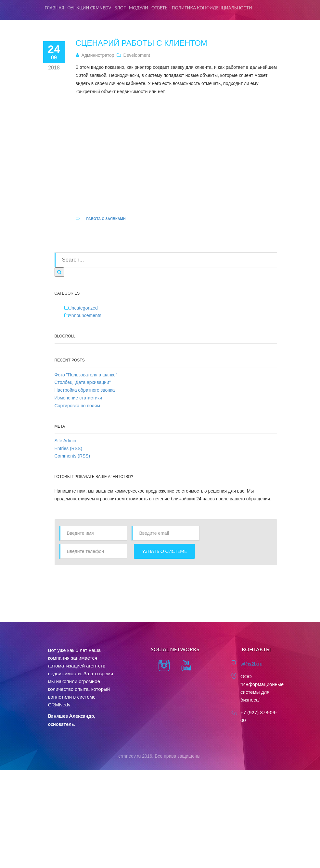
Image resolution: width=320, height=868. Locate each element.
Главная (55, 8)
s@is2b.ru (251, 664)
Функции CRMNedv (90, 8)
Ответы (160, 8)
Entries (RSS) (69, 448)
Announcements (85, 315)
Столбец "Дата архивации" (83, 382)
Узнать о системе (164, 551)
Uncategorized (83, 308)
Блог (120, 8)
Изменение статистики (78, 398)
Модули (139, 8)
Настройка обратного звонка (85, 390)
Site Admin (65, 441)
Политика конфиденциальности (212, 8)
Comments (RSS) (72, 456)
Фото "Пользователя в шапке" (86, 375)
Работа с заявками (106, 219)
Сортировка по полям (77, 406)
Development (137, 55)
